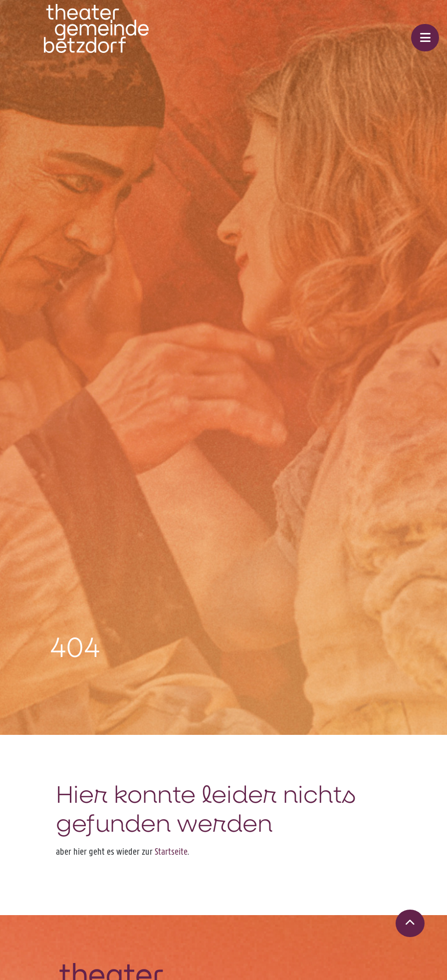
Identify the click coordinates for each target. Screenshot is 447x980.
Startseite (171, 851)
